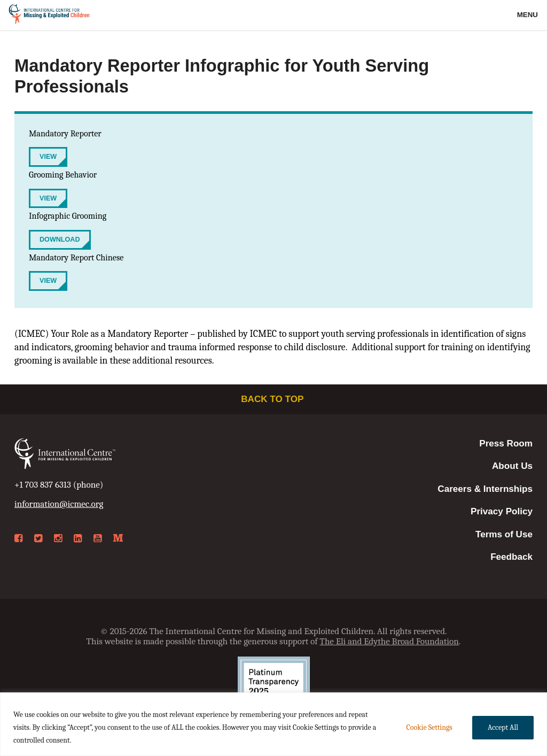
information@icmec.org (59, 504)
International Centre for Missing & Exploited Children (49, 16)
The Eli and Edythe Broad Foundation (389, 641)
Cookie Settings (429, 727)
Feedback (511, 557)
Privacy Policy (502, 511)
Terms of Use (504, 534)
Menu (529, 15)
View (48, 157)
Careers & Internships (485, 489)
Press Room (506, 443)
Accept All (503, 727)
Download (60, 240)
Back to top (273, 399)
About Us (512, 466)
